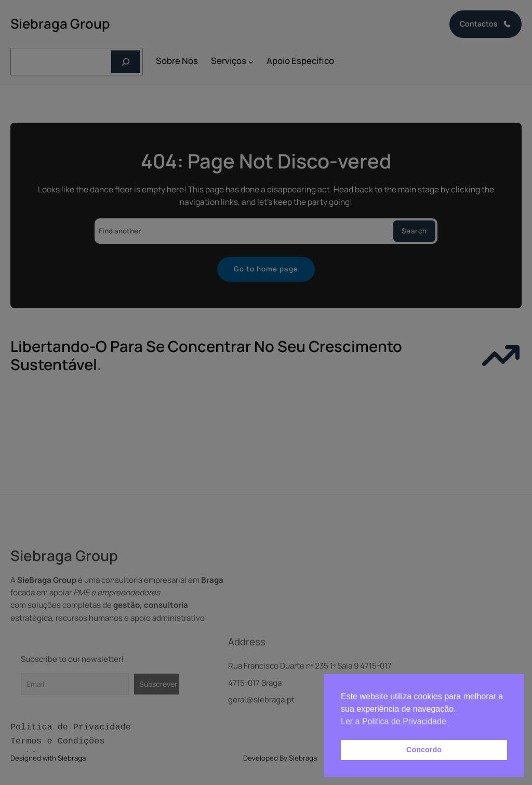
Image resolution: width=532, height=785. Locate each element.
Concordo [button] (424, 750)
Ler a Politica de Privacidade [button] (394, 721)
